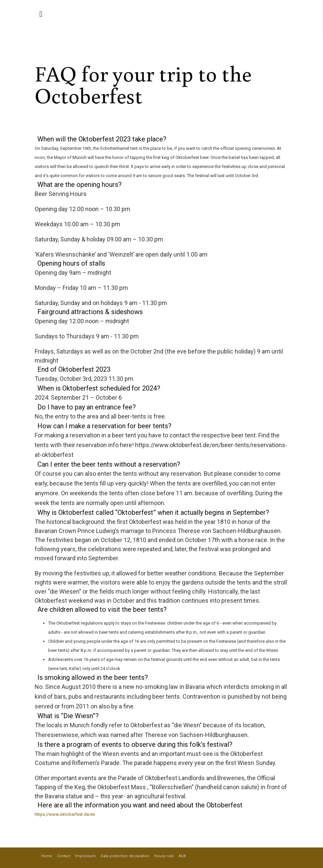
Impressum (86, 856)
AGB (182, 856)
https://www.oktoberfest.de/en (65, 814)
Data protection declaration (125, 856)
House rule (164, 856)
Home (47, 856)
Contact (64, 856)
